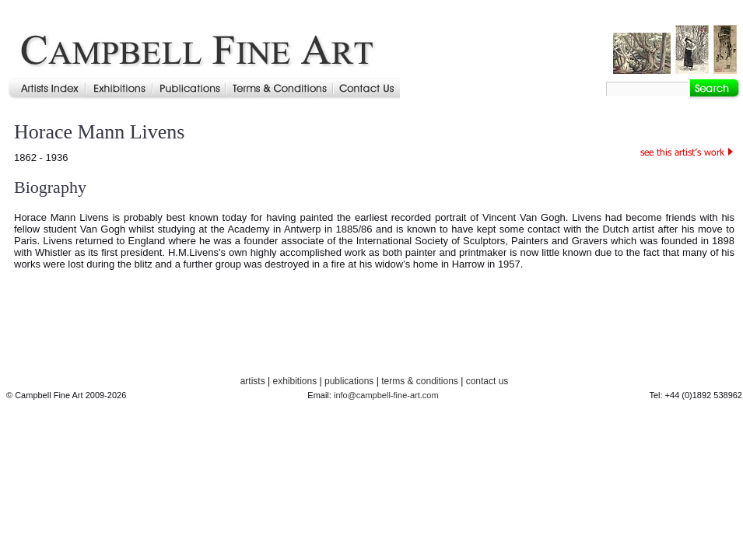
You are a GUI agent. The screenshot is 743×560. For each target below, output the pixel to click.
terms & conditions (420, 381)
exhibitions (294, 381)
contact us (487, 381)
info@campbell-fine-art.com (386, 395)
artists (253, 381)
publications (349, 381)
